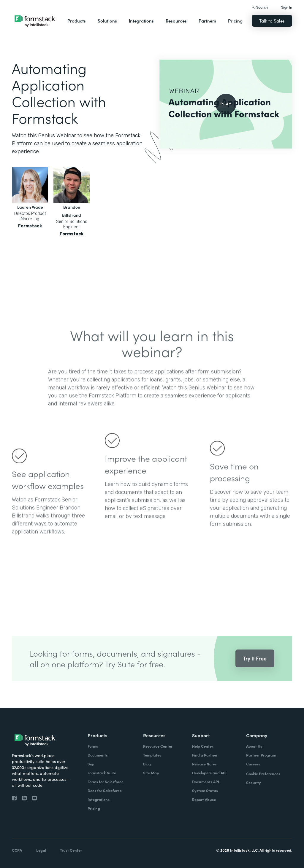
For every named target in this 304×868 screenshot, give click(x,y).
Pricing (235, 21)
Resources (176, 21)
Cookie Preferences (263, 774)
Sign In (287, 7)
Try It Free (255, 668)
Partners (207, 21)
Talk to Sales (272, 21)
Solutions (107, 21)
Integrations (141, 21)
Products (77, 21)
